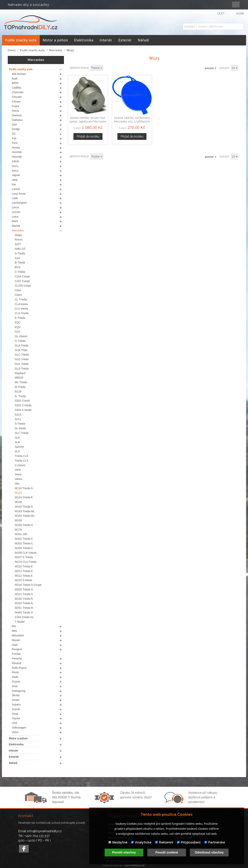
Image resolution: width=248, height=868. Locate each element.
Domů (12, 50)
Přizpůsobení (189, 842)
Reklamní (164, 842)
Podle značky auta (32, 50)
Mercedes (56, 50)
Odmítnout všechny (209, 852)
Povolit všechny (124, 852)
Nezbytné (118, 842)
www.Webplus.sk (135, 865)
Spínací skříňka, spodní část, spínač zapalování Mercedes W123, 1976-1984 (88, 122)
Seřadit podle (79, 68)
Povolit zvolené (167, 852)
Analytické (141, 842)
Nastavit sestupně (107, 68)
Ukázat (224, 68)
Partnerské (215, 842)
